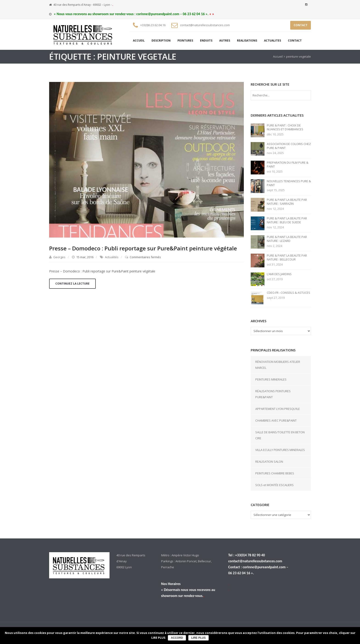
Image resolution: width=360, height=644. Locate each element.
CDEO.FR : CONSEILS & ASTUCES (288, 293)
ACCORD (177, 638)
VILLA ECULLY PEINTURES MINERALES (280, 450)
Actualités (112, 257)
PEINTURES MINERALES (271, 379)
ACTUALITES (273, 41)
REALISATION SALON (269, 462)
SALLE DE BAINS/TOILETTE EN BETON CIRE (280, 435)
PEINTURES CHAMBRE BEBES (275, 473)
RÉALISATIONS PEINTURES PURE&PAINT (273, 394)
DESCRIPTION (161, 41)
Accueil (278, 56)
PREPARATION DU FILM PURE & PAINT (288, 165)
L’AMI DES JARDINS (279, 274)
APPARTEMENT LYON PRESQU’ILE (278, 409)
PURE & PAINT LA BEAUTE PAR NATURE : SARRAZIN (287, 202)
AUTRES (225, 41)
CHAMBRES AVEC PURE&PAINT (276, 420)
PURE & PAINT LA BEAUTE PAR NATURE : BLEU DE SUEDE (287, 220)
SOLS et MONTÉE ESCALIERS (274, 485)
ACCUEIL (139, 41)
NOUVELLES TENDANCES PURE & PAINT (289, 183)
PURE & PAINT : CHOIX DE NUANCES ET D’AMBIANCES (285, 127)
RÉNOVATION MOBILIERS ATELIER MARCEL (278, 365)
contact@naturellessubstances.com (205, 25)
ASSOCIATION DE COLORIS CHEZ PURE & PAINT (289, 146)
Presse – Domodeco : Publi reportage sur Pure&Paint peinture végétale (143, 248)
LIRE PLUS (198, 638)
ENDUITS (206, 41)
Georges (59, 257)
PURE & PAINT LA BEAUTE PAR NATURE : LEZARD (287, 239)
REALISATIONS (247, 41)
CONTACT (301, 25)
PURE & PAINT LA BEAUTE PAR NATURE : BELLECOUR (287, 258)
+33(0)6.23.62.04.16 (153, 25)
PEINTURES (185, 41)
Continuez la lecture (72, 284)
